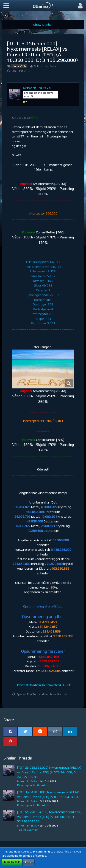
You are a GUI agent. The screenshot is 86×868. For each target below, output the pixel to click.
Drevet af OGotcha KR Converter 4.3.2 (41, 685)
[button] (6, 6)
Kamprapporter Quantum (33, 785)
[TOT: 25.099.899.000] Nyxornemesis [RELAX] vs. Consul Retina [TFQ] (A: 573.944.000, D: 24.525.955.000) (49, 772)
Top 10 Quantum (28, 830)
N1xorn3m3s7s (45, 66)
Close (29, 862)
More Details (12, 862)
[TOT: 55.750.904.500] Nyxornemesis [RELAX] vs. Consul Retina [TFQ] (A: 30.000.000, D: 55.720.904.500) (49, 817)
